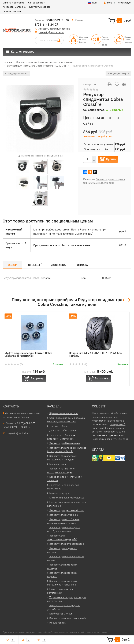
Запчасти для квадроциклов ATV (68, 618)
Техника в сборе (58, 426)
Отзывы (35, 264)
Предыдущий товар (16, 73)
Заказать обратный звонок (54, 29)
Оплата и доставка (14, 3)
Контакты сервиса (40, 7)
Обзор (12, 265)
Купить (111, 159)
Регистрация (124, 3)
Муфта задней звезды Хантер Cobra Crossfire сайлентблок (29, 354)
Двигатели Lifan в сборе (63, 431)
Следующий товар (118, 73)
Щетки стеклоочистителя (64, 413)
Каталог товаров (20, 52)
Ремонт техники (12, 11)
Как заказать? (36, 3)
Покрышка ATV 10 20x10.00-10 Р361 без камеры (95, 354)
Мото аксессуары (59, 493)
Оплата (82, 265)
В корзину (37, 378)
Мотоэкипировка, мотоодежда (67, 498)
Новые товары (58, 623)
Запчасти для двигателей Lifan (67, 510)
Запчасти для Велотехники (65, 443)
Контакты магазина (14, 7)
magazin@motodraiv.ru (52, 32)
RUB (93, 3)
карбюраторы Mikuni (61, 614)
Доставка (58, 265)
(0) (14, 364)
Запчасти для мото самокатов (67, 544)
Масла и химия (58, 464)
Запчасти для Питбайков (64, 515)
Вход (108, 3)
